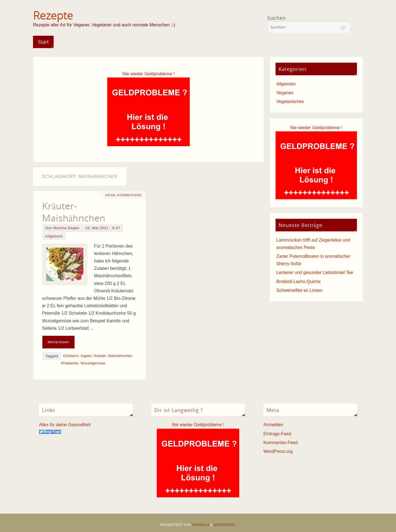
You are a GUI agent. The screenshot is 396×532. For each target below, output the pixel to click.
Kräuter (100, 356)
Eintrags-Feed (277, 434)
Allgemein (54, 236)
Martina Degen (66, 228)
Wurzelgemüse (93, 363)
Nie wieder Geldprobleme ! (148, 74)
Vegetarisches (290, 102)
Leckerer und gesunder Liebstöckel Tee (315, 272)
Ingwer (86, 356)
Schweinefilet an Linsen (299, 290)
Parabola (201, 525)
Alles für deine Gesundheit (65, 425)
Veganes (285, 93)
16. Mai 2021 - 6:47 (103, 228)
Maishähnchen (120, 356)
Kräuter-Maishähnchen (74, 212)
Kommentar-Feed (281, 443)
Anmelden (273, 425)
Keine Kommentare (123, 195)
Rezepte (53, 15)
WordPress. (225, 525)
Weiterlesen (58, 342)
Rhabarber (70, 363)
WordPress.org (278, 451)
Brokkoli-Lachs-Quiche (299, 282)
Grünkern (71, 356)
